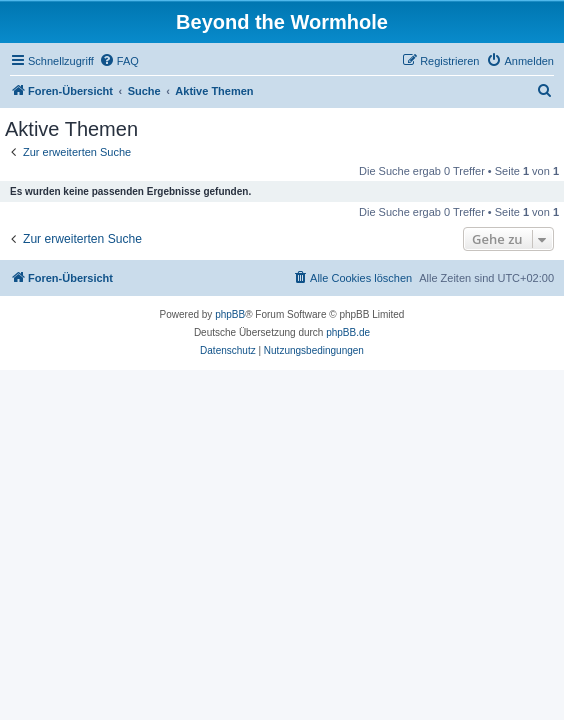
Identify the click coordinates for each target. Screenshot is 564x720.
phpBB (230, 314)
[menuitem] (119, 61)
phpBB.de (348, 332)
